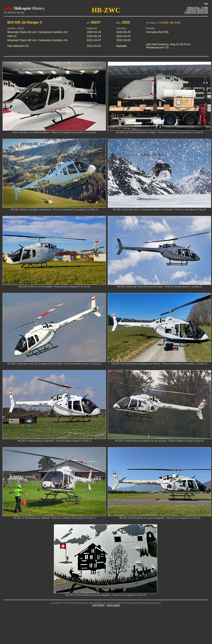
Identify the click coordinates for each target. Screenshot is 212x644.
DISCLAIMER (113, 605)
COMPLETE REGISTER (196, 13)
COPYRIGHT (98, 605)
